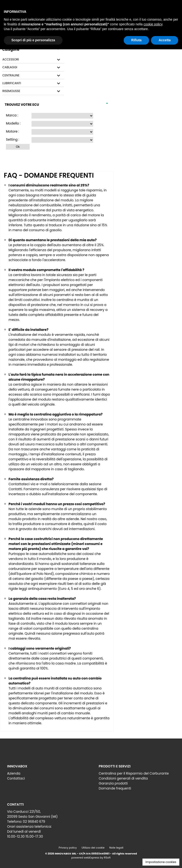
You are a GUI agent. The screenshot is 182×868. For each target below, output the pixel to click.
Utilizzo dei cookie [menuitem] (93, 848)
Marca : (12, 115)
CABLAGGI (10, 67)
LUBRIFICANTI (12, 83)
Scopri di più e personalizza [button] (33, 40)
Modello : (13, 123)
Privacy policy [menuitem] (68, 848)
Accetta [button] (165, 40)
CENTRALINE (11, 75)
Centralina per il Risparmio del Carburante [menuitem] (134, 773)
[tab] (33, 60)
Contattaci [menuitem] (16, 778)
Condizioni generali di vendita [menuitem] (123, 778)
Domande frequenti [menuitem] (115, 788)
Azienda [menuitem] (14, 773)
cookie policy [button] (153, 24)
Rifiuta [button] (136, 40)
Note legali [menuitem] (116, 848)
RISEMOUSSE (11, 91)
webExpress (92, 858)
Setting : (13, 139)
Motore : (13, 131)
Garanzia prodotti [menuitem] (113, 783)
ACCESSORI (11, 60)
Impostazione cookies (161, 862)
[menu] (45, 775)
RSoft (107, 858)
